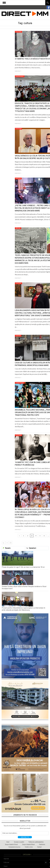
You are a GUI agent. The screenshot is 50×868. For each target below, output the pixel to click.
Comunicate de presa (14, 847)
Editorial (6, 862)
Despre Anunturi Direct (11, 844)
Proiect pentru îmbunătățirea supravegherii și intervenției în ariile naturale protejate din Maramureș (23, 609)
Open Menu (4, 3)
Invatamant (20, 76)
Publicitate (42, 844)
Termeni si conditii (19, 842)
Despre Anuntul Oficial (28, 844)
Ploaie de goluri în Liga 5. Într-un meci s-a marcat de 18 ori (23, 567)
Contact (39, 847)
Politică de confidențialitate (36, 842)
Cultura (18, 32)
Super (6, 866)
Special (18, 228)
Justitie (18, 336)
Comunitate (20, 383)
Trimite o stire (29, 847)
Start (8, 842)
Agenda (18, 178)
